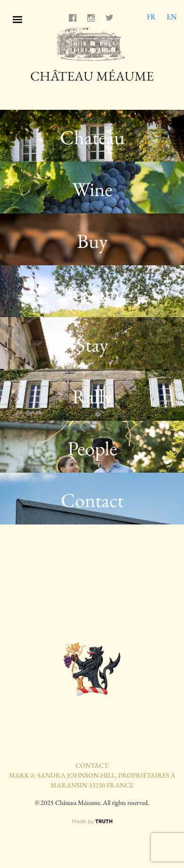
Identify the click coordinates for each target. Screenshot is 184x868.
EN (172, 17)
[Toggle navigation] (17, 18)
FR (151, 17)
